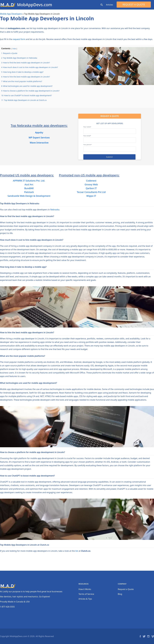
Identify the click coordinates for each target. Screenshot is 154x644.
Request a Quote (134, 5)
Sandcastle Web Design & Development (29, 196)
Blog (120, 594)
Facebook (140, 636)
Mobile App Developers (11, 14)
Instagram (148, 636)
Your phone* (110, 147)
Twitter (144, 636)
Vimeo (153, 636)
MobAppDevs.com (35, 5)
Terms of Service (86, 594)
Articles (109, 5)
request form (19, 39)
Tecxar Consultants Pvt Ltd (91, 192)
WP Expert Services (39, 138)
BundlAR (29, 188)
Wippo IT (91, 196)
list (77, 551)
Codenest (91, 181)
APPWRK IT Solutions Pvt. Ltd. (29, 181)
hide (14, 49)
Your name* (110, 129)
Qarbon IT (91, 188)
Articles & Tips (85, 599)
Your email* (110, 138)
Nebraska (55, 210)
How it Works (85, 589)
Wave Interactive (39, 143)
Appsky (39, 132)
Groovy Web (91, 184)
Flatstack (29, 192)
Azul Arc (29, 184)
